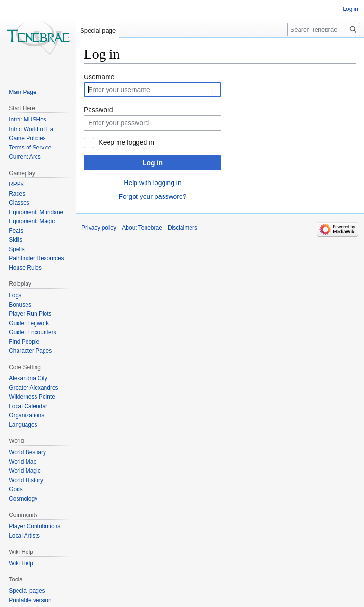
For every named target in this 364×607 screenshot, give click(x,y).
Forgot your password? (152, 196)
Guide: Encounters (32, 332)
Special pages (27, 591)
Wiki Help (21, 563)
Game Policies (27, 138)
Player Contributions (35, 526)
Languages (23, 425)
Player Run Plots (30, 314)
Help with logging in (152, 183)
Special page (98, 31)
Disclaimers (182, 228)
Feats (16, 231)
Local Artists (24, 536)
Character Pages (30, 351)
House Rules (25, 268)
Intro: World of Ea (31, 129)
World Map (23, 462)
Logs (15, 295)
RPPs (16, 184)
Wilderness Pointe (32, 397)
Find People (24, 342)
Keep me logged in (126, 142)
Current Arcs (25, 157)
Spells (17, 249)
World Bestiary (27, 452)
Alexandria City (28, 378)
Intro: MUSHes (28, 120)
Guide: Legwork (29, 323)
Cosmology (23, 499)
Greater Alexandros (33, 388)
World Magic (25, 471)
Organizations (27, 415)
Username (99, 77)
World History (26, 480)
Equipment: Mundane (36, 212)
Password (98, 110)
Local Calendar (28, 406)
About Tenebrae (142, 228)
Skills (16, 240)
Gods (16, 489)
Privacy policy (99, 228)
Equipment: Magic (32, 221)
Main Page (23, 92)
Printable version (30, 600)
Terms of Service (30, 148)
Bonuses (20, 305)
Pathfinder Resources (36, 258)
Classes (19, 203)
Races (17, 194)
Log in (153, 163)
